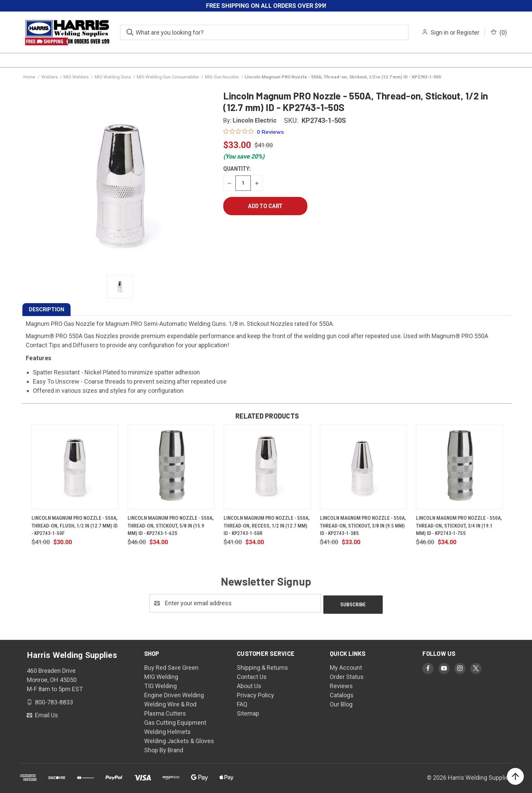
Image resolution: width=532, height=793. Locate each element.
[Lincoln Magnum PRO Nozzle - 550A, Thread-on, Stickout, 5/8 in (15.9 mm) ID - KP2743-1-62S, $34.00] (171, 467)
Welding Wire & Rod (170, 703)
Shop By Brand (164, 749)
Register (468, 32)
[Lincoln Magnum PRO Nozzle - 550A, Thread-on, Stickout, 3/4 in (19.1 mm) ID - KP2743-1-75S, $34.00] (459, 467)
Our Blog (341, 703)
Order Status (347, 675)
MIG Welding (161, 675)
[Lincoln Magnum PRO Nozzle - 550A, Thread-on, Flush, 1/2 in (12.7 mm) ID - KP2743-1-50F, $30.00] (75, 467)
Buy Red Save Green (171, 666)
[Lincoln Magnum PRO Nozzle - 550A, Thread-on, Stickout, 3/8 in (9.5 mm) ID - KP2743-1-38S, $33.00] (363, 467)
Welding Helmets (167, 730)
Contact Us (252, 675)
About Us (249, 685)
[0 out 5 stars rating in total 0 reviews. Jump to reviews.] (254, 132)
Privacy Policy (255, 694)
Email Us (46, 714)
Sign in (440, 32)
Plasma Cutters (165, 712)
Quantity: (237, 169)
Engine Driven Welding (174, 694)
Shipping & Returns (262, 666)
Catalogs (342, 694)
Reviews (341, 685)
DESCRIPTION (46, 309)
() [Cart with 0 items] (499, 32)
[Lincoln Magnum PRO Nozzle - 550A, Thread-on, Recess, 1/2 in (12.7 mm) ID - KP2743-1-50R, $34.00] (267, 467)
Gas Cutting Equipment (175, 721)
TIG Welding (160, 685)
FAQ (242, 703)
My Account (346, 666)
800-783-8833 (53, 700)
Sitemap (248, 712)
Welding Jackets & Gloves (179, 740)
